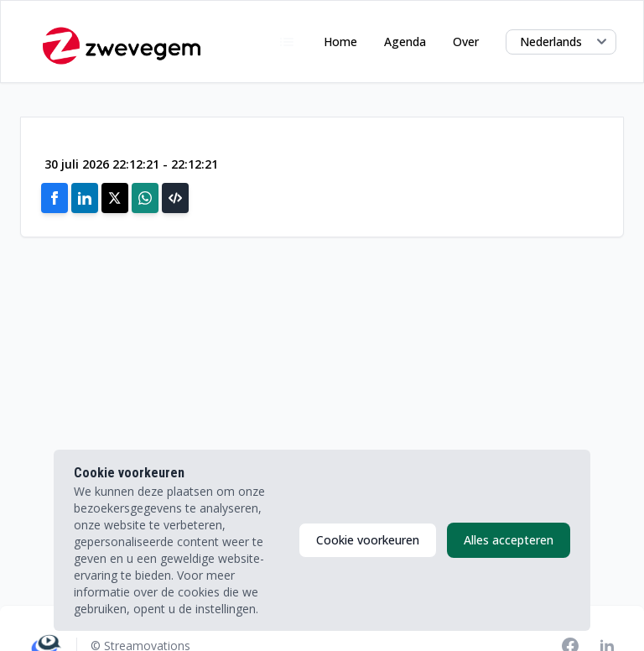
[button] (175, 198)
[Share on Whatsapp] (145, 198)
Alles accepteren (509, 540)
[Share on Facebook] (55, 198)
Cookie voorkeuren (368, 540)
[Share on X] (115, 198)
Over (466, 42)
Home (340, 42)
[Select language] (561, 42)
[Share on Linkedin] (85, 198)
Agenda (405, 42)
